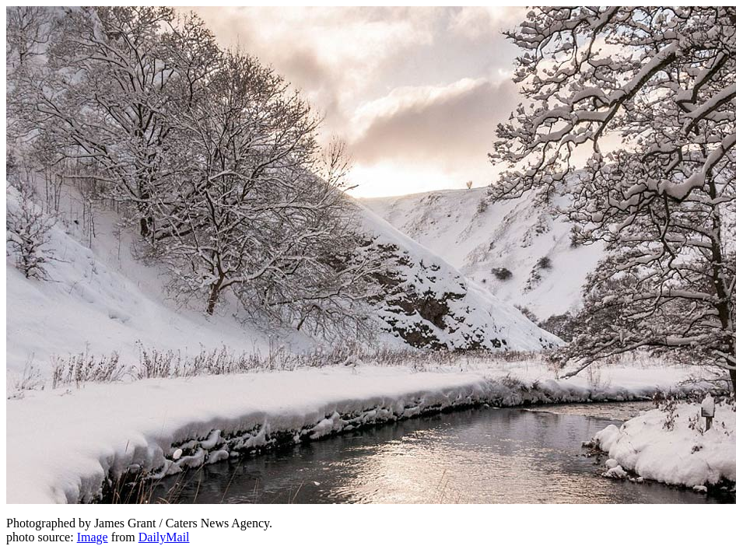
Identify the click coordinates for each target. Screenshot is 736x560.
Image (93, 537)
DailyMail (164, 537)
